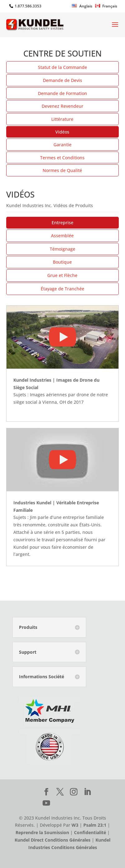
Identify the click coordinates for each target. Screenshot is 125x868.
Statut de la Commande (62, 67)
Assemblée (62, 236)
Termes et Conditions (62, 158)
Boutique (62, 262)
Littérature (62, 119)
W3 (75, 825)
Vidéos (62, 132)
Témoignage (62, 249)
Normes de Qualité (62, 170)
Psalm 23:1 (95, 825)
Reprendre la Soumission (42, 832)
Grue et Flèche (62, 275)
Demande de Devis (62, 80)
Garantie (62, 145)
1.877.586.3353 (28, 6)
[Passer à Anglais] (82, 7)
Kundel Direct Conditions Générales (53, 840)
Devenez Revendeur (62, 106)
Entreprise (62, 223)
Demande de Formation (62, 93)
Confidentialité (90, 832)
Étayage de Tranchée (62, 289)
